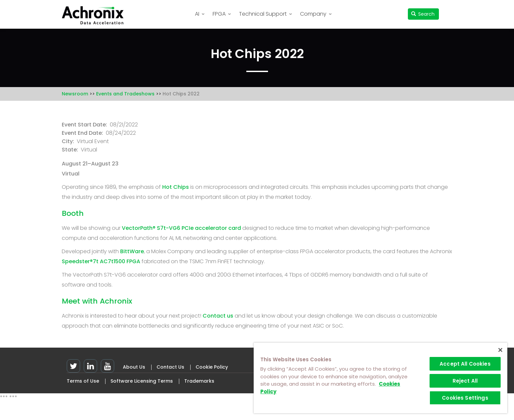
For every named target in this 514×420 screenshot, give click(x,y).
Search (423, 14)
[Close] (500, 350)
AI (197, 14)
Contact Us (170, 367)
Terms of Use (83, 381)
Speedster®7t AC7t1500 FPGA (101, 261)
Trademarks (199, 381)
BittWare (132, 251)
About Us (134, 367)
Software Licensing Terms (142, 381)
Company (313, 14)
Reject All (465, 381)
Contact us (218, 316)
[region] (380, 378)
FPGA (219, 14)
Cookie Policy (212, 367)
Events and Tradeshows (125, 94)
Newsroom (75, 94)
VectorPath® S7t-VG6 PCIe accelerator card (181, 228)
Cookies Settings (465, 398)
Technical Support (263, 14)
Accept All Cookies (465, 364)
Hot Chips (176, 187)
